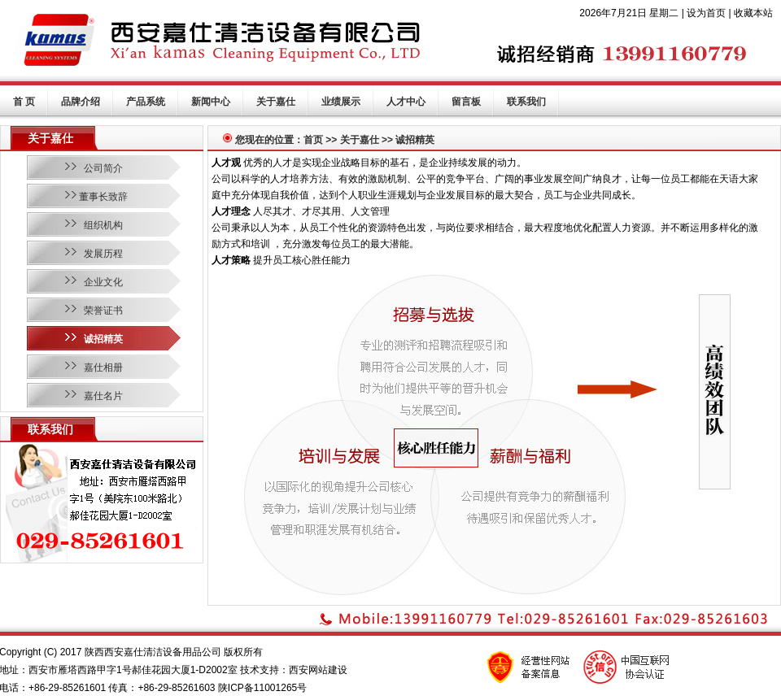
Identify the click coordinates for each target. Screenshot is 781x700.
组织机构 (103, 225)
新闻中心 (211, 102)
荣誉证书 (103, 311)
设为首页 (706, 13)
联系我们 (526, 102)
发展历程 (103, 254)
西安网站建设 (318, 670)
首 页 (24, 102)
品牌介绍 (81, 102)
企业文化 (103, 282)
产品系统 (146, 102)
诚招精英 (103, 339)
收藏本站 (753, 13)
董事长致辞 (103, 197)
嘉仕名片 (103, 396)
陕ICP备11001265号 (262, 688)
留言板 (466, 102)
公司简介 (103, 168)
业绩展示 (341, 102)
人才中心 (406, 102)
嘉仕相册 (103, 367)
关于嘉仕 (276, 102)
